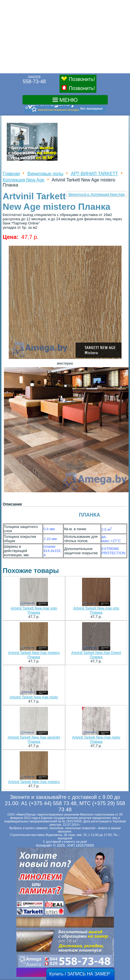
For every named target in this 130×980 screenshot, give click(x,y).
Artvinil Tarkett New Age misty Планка (96, 739)
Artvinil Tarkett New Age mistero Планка (34, 655)
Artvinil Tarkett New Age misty (34, 697)
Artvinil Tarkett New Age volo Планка (34, 610)
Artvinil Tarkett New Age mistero (34, 782)
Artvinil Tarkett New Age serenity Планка (34, 739)
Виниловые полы (45, 174)
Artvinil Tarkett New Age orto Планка (96, 610)
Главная (11, 174)
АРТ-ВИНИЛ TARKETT (94, 174)
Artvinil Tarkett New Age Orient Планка (96, 655)
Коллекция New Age (24, 180)
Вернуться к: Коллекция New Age (97, 194)
